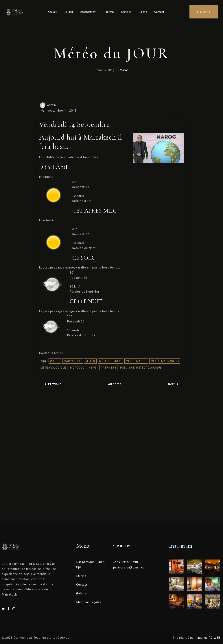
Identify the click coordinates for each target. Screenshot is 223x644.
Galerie (143, 12)
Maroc (124, 70)
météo (90, 361)
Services (126, 12)
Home (99, 70)
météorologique (53, 368)
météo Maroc (136, 361)
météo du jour (110, 361)
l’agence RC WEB (208, 638)
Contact (159, 12)
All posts (115, 384)
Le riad (81, 576)
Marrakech (73, 361)
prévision (108, 368)
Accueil (52, 12)
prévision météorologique (141, 368)
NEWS (93, 368)
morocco (77, 368)
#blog (55, 361)
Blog (111, 70)
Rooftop (109, 12)
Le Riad (68, 12)
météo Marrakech (165, 361)
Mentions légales (89, 602)
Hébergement (88, 12)
